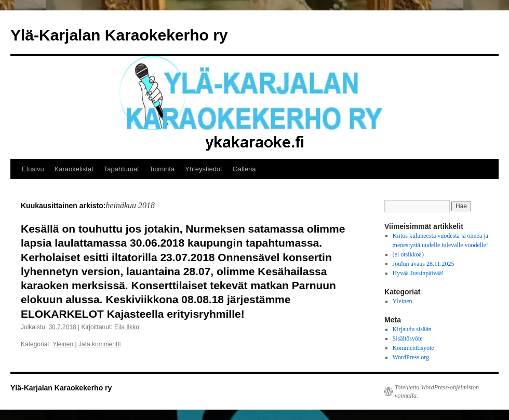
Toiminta (162, 169)
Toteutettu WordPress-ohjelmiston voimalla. (437, 391)
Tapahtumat (122, 169)
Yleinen (63, 344)
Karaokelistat (74, 169)
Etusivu (33, 169)
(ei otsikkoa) (408, 254)
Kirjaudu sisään (412, 329)
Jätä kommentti (99, 344)
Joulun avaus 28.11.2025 (424, 264)
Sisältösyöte (408, 338)
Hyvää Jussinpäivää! (418, 273)
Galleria (244, 169)
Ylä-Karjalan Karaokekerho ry (119, 35)
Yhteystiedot (204, 169)
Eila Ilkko (127, 327)
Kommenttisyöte (413, 348)
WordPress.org (411, 357)
